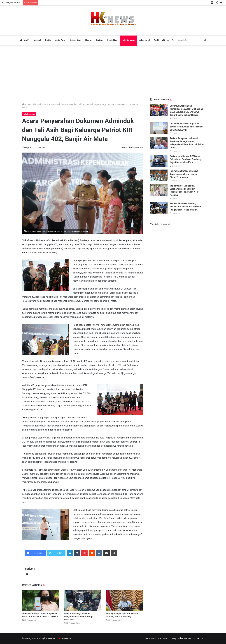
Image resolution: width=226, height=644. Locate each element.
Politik (48, 40)
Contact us (198, 638)
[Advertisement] (113, 72)
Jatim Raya (60, 40)
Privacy (173, 638)
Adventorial (145, 40)
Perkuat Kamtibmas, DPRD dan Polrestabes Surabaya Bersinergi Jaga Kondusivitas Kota (186, 159)
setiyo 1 (28, 148)
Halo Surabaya (128, 40)
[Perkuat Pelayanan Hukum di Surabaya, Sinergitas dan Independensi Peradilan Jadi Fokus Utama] (159, 143)
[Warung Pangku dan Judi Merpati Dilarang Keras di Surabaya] (125, 600)
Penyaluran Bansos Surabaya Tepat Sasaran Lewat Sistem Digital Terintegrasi (184, 174)
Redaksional (151, 638)
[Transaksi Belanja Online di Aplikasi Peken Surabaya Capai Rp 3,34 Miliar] (41, 600)
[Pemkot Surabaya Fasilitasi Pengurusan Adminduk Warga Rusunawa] (83, 600)
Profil (156, 40)
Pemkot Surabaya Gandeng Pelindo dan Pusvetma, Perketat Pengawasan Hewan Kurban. (185, 207)
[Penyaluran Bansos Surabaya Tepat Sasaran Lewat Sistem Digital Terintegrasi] (159, 175)
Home (26, 104)
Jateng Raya (75, 40)
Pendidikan (112, 40)
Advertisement (185, 638)
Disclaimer (163, 638)
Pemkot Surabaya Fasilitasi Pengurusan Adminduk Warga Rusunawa (78, 617)
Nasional (37, 40)
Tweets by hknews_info (161, 224)
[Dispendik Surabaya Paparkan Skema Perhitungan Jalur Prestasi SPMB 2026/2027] (159, 128)
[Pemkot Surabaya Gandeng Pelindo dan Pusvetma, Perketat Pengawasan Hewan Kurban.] (159, 208)
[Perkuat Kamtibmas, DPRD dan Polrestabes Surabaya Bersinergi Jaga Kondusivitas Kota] (159, 161)
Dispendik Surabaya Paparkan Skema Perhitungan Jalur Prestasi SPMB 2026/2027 (186, 127)
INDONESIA (66, 638)
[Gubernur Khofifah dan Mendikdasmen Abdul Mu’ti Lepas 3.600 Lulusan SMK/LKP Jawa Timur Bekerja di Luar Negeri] (159, 110)
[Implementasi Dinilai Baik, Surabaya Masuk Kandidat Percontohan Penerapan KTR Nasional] (159, 190)
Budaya (100, 40)
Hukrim (89, 40)
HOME (24, 40)
